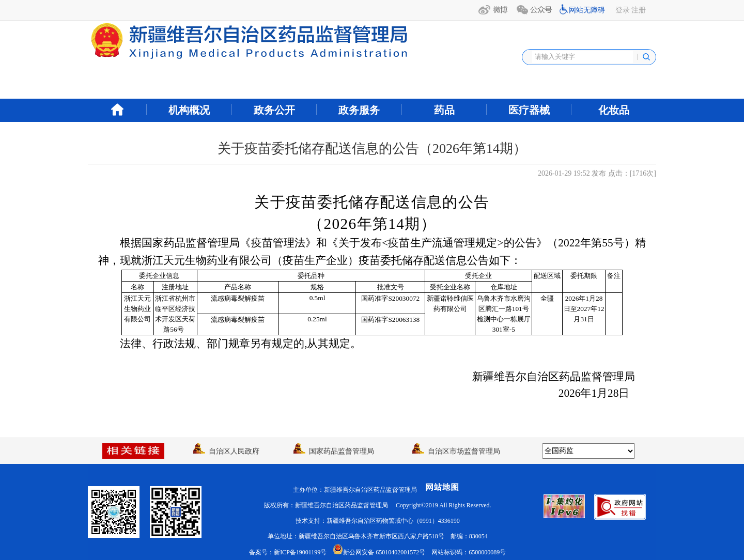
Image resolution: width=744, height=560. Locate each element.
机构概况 (189, 110)
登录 (623, 10)
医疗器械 (529, 110)
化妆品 (614, 110)
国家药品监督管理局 (334, 451)
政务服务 (359, 110)
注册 (639, 10)
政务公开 (274, 110)
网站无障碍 (587, 10)
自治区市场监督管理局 (456, 451)
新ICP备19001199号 (300, 552)
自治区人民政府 (226, 451)
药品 (444, 110)
